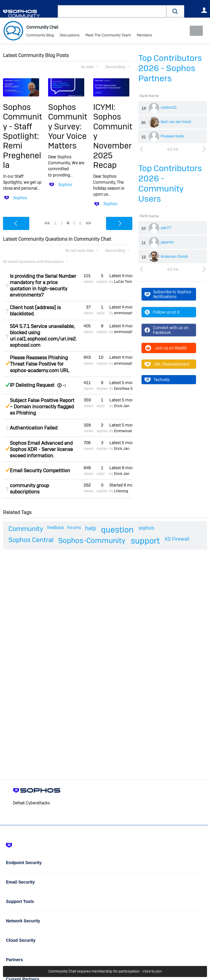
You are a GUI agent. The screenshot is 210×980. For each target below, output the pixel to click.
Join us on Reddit (166, 348)
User (204, 10)
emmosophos (125, 313)
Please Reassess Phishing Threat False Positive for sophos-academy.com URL (40, 364)
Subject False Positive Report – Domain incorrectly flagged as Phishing (42, 407)
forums (74, 527)
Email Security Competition (40, 471)
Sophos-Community (92, 540)
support (145, 541)
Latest (121, 276)
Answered (7, 384)
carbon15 (169, 108)
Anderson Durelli (174, 257)
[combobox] (112, 11)
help (91, 528)
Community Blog (40, 36)
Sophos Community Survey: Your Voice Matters (68, 126)
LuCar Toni (123, 282)
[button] (175, 11)
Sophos (20, 198)
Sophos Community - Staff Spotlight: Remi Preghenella (23, 136)
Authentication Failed (34, 428)
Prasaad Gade (172, 136)
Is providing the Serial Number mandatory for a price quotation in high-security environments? (43, 286)
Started (121, 485)
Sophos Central (31, 540)
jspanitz (167, 242)
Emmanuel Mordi (128, 431)
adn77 (166, 228)
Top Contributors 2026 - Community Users (170, 184)
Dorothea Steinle (128, 389)
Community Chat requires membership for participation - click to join (105, 972)
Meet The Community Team (108, 36)
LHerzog (121, 491)
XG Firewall (177, 539)
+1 (64, 385)
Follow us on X (162, 312)
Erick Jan (122, 406)
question (117, 530)
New (193, 31)
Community (26, 529)
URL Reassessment (167, 364)
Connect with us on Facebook (167, 330)
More (146, 36)
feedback (56, 527)
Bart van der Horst (176, 122)
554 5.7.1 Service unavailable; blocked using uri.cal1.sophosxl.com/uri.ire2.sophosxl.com (43, 336)
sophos (146, 528)
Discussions (70, 36)
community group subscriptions (29, 489)
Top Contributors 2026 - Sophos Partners (170, 68)
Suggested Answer (7, 363)
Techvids (157, 380)
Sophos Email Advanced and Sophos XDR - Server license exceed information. (41, 449)
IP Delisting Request (32, 385)
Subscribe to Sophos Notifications (168, 294)
